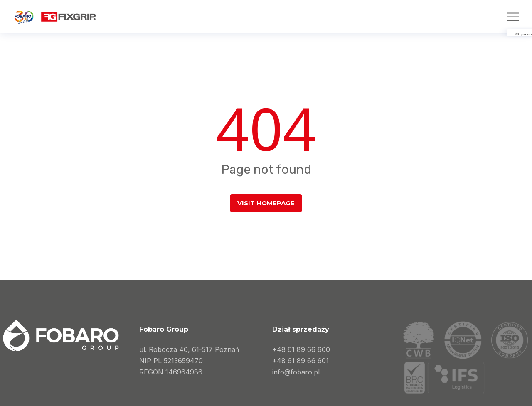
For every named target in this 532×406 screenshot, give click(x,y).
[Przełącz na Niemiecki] (511, 14)
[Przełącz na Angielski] (481, 14)
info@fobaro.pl (296, 372)
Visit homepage (266, 203)
